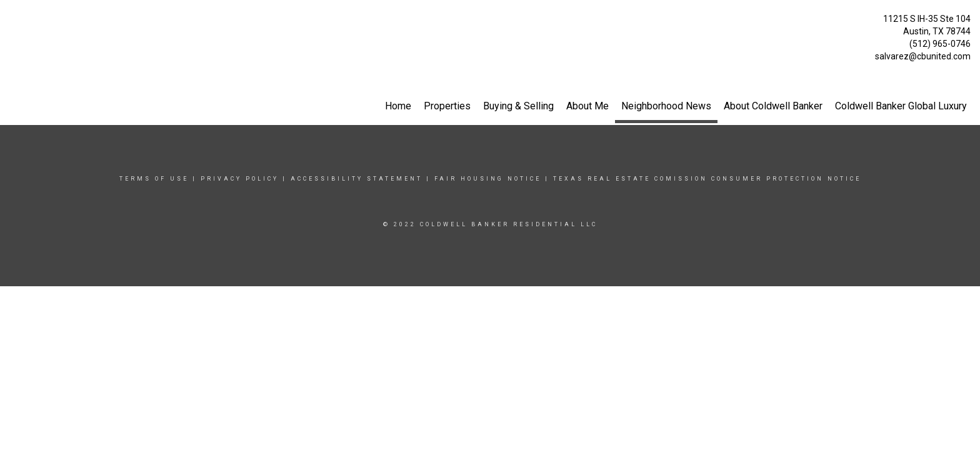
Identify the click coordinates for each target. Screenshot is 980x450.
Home (398, 106)
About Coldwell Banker (773, 106)
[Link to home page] (13, 22)
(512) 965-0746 (940, 44)
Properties (447, 106)
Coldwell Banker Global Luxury (901, 106)
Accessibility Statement (357, 179)
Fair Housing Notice (488, 179)
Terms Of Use (154, 179)
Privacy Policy (240, 179)
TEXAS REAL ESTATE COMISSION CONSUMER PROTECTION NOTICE (707, 179)
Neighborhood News (666, 106)
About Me (587, 106)
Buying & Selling (518, 106)
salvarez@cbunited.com (923, 56)
